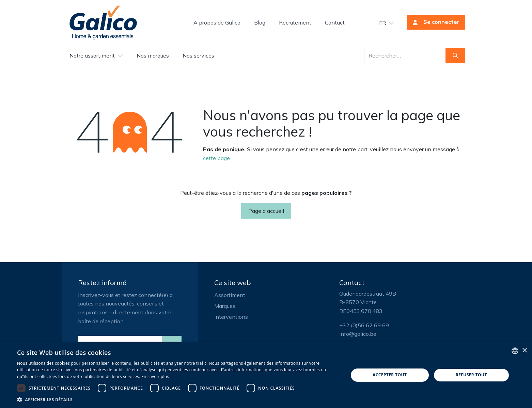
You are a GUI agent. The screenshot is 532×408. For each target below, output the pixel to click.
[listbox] (515, 351)
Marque (223, 306)
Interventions (231, 317)
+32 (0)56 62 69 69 (364, 325)
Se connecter (434, 22)
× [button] (524, 351)
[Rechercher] (455, 56)
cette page (216, 158)
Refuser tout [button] (471, 375)
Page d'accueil (266, 211)
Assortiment (230, 295)
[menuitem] (217, 22)
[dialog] (266, 375)
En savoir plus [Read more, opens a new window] (155, 376)
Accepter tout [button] (390, 375)
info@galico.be (358, 334)
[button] (178, 399)
